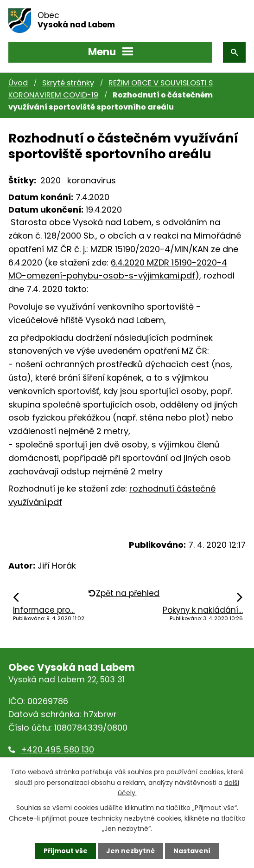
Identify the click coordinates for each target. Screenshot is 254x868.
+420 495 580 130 (57, 749)
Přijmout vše (66, 851)
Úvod (18, 83)
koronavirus (92, 180)
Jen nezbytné (130, 851)
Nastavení (192, 851)
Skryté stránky (68, 83)
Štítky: (22, 180)
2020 (51, 180)
